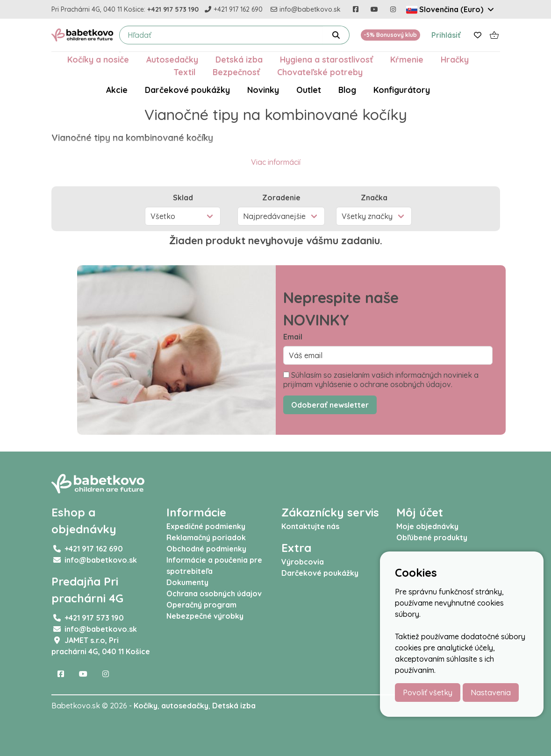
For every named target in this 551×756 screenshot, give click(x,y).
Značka (374, 198)
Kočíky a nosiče (98, 59)
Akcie (117, 90)
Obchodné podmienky (206, 549)
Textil (184, 72)
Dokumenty (187, 582)
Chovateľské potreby (320, 72)
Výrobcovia (303, 562)
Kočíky (146, 706)
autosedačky (185, 706)
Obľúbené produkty (432, 537)
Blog (347, 90)
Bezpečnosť (236, 72)
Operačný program (201, 605)
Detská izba (239, 59)
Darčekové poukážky (187, 90)
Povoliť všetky (428, 692)
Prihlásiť (446, 35)
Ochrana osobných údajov (214, 593)
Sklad (183, 198)
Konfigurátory (402, 90)
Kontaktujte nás (310, 526)
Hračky (455, 59)
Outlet (309, 90)
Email (293, 337)
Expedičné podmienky (206, 526)
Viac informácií (276, 162)
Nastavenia (491, 692)
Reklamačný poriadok (206, 537)
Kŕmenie (407, 59)
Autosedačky (172, 59)
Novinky (263, 90)
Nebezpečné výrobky (205, 616)
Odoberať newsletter (330, 405)
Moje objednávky (427, 526)
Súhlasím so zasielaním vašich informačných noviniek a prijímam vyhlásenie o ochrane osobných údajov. (381, 380)
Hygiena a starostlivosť (326, 59)
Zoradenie (281, 198)
